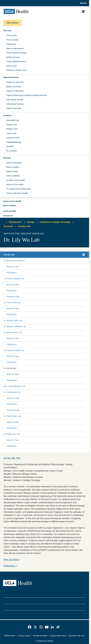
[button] (45, 201)
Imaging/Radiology (14, 142)
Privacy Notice (24, 636)
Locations (7, 115)
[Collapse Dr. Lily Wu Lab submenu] (85, 368)
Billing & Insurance (14, 87)
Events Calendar (13, 176)
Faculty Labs (24, 226)
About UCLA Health (14, 163)
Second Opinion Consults (16, 53)
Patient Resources (11, 77)
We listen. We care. (77, 636)
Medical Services (13, 57)
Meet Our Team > (12, 560)
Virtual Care (11, 44)
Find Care (7, 31)
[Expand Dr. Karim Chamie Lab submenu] (53, 333)
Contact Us (8, 216)
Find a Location (12, 40)
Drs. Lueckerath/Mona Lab (14, 386)
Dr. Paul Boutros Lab (12, 392)
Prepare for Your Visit (15, 82)
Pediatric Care (12, 129)
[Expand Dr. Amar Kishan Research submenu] (55, 261)
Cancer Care (11, 133)
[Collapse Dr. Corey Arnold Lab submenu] (85, 303)
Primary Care (12, 125)
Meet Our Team (13, 267)
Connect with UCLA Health (17, 193)
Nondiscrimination (40, 636)
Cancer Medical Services (16, 61)
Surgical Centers (13, 138)
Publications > (10, 566)
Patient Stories (12, 171)
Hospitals (10, 146)
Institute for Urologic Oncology (55, 222)
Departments (15, 222)
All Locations (11, 151)
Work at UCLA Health (15, 184)
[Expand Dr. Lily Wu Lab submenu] (50, 368)
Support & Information (15, 91)
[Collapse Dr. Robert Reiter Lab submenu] (85, 416)
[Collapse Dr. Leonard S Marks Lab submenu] (85, 350)
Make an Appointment (15, 48)
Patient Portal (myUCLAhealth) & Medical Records (27, 95)
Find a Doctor (12, 35)
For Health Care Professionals (18, 189)
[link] (30, 627)
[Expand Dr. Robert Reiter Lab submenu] (53, 416)
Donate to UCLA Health (16, 180)
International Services (15, 104)
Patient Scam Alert (14, 108)
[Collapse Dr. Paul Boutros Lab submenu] (85, 392)
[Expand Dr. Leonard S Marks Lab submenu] (54, 350)
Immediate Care (13, 120)
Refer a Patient (9, 206)
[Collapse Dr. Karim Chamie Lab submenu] (85, 333)
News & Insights (13, 167)
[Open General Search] (83, 3)
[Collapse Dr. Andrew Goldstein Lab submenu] (85, 279)
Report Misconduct (58, 636)
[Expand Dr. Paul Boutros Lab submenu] (52, 392)
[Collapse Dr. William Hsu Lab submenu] (85, 434)
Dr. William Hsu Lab (12, 434)
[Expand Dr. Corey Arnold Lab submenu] (52, 303)
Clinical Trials (12, 66)
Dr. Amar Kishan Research (14, 261)
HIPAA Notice (10, 636)
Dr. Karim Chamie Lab (13, 332)
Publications (12, 273)
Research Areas (13, 297)
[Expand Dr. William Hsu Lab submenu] (52, 434)
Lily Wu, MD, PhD (12, 458)
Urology (31, 222)
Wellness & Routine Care (16, 70)
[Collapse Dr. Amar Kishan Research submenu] (85, 261)
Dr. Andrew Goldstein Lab (14, 279)
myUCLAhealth (10, 211)
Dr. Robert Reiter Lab (12, 416)
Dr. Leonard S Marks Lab (14, 350)
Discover (7, 158)
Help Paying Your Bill (15, 100)
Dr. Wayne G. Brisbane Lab (15, 326)
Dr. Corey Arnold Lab (12, 303)
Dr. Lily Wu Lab (10, 368)
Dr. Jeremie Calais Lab (13, 320)
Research (8, 226)
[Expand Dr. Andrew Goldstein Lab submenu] (54, 279)
